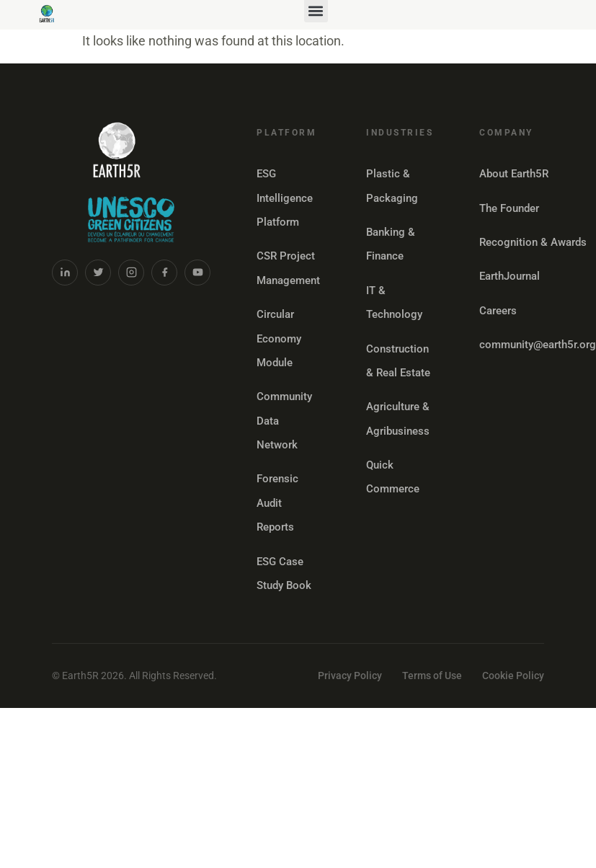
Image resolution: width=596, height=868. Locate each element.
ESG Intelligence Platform (285, 198)
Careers (498, 311)
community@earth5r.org (538, 345)
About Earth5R (514, 174)
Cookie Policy (513, 676)
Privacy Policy (350, 676)
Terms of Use (432, 676)
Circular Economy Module (279, 338)
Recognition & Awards (533, 242)
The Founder (509, 208)
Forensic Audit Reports (277, 503)
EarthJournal (510, 276)
